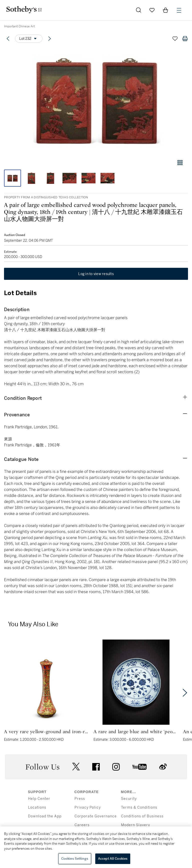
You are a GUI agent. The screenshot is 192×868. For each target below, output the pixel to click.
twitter (76, 767)
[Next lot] (49, 39)
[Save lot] (175, 39)
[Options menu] (29, 39)
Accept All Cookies (113, 859)
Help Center (39, 799)
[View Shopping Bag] (165, 10)
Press (80, 799)
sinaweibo (163, 767)
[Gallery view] (180, 163)
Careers (82, 825)
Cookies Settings (75, 859)
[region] (96, 847)
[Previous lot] (8, 39)
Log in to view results (96, 274)
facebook (96, 767)
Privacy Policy (88, 808)
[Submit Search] (138, 10)
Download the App (45, 816)
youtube (139, 767)
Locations (37, 808)
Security (129, 799)
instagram (116, 767)
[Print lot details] (185, 39)
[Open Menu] (179, 10)
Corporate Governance (96, 816)
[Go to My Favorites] (152, 10)
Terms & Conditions (139, 808)
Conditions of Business (142, 816)
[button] (96, 101)
